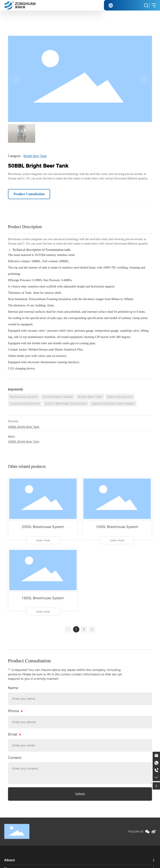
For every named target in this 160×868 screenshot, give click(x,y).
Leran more (43, 540)
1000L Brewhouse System (117, 527)
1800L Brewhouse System (43, 598)
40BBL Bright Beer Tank (24, 442)
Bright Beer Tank (35, 156)
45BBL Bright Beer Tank (24, 427)
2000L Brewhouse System (43, 527)
